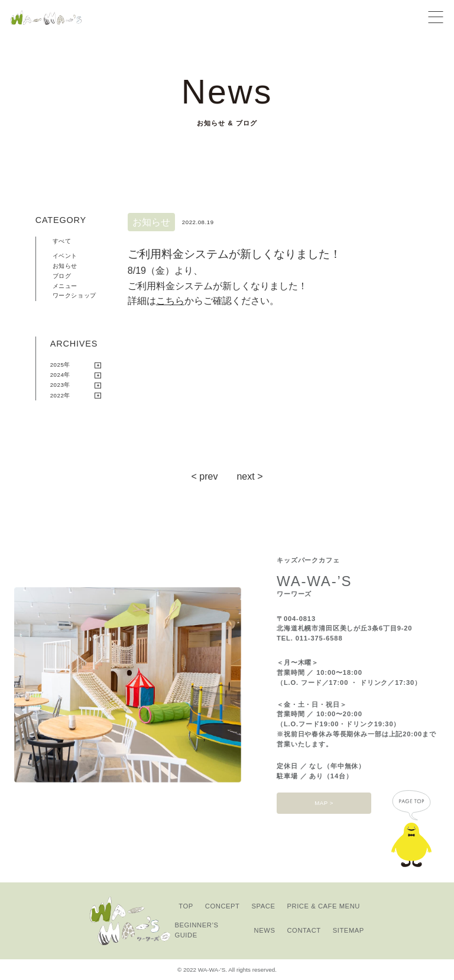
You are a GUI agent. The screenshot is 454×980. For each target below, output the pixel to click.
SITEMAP (348, 930)
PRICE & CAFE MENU (324, 906)
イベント (65, 256)
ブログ (62, 276)
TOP (186, 906)
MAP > (324, 803)
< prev (205, 476)
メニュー (65, 286)
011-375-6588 (319, 638)
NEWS (265, 930)
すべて (62, 241)
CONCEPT (223, 906)
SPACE (264, 906)
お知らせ (65, 266)
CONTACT (304, 930)
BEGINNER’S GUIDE (196, 930)
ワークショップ (74, 295)
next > (249, 476)
